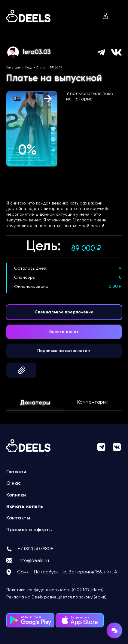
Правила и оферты (29, 530)
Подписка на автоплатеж (64, 351)
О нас (14, 484)
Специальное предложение (64, 312)
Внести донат (64, 332)
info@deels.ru (34, 561)
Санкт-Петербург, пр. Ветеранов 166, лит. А (67, 572)
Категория (14, 68)
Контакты (18, 518)
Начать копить (25, 507)
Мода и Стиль (35, 68)
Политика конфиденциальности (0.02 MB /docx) (55, 590)
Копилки (16, 495)
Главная (16, 472)
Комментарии (93, 402)
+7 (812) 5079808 (36, 549)
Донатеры (35, 403)
